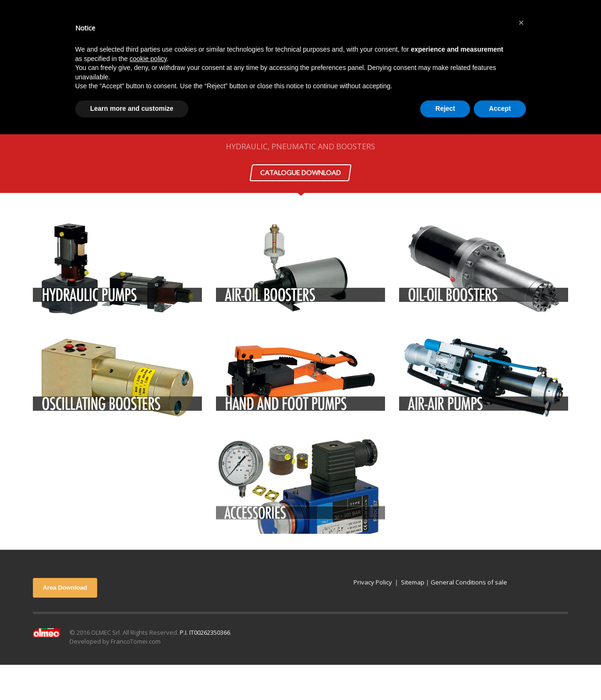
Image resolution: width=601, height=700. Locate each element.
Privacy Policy (373, 582)
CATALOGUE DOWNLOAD (300, 173)
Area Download (65, 588)
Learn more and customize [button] (132, 108)
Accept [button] (500, 108)
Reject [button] (445, 108)
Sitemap (413, 582)
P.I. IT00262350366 (205, 632)
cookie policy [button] (148, 59)
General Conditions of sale (469, 582)
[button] (521, 23)
